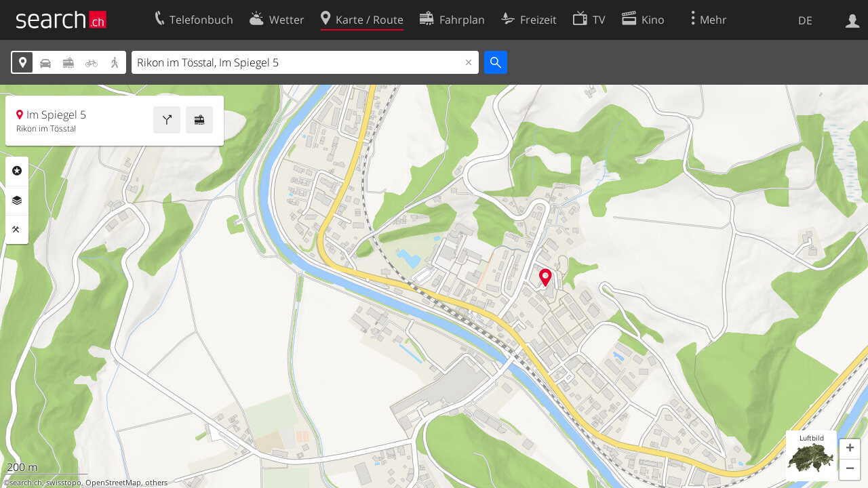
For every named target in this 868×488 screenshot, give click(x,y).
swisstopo (64, 483)
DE (805, 20)
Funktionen (17, 230)
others (156, 483)
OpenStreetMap (113, 483)
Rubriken (17, 171)
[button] (850, 449)
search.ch (26, 483)
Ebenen (17, 201)
